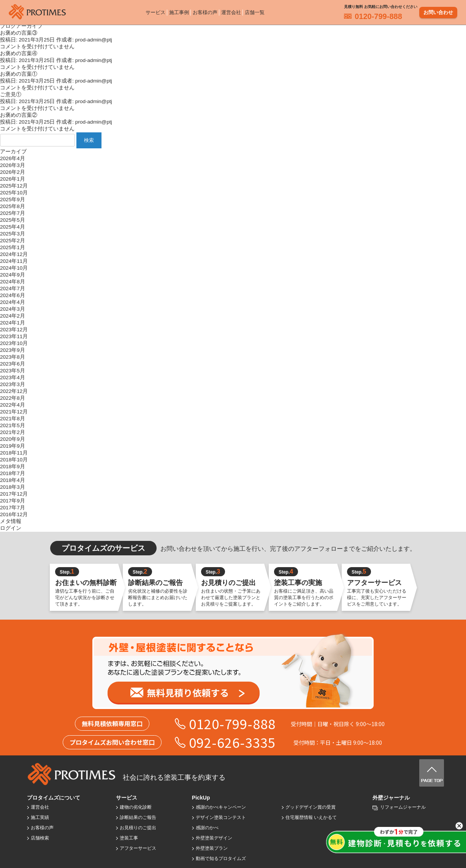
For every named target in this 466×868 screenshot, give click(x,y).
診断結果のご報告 (138, 817)
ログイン (11, 528)
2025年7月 (13, 213)
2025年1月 (13, 247)
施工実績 (40, 817)
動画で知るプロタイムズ (221, 858)
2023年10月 (14, 343)
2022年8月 (13, 398)
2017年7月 (13, 508)
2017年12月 (14, 494)
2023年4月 (13, 378)
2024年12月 (14, 254)
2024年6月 (13, 295)
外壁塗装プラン (212, 848)
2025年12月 (14, 186)
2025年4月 (13, 227)
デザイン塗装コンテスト (221, 817)
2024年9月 (13, 275)
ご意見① (11, 95)
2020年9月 (13, 439)
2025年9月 (13, 200)
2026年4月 (13, 158)
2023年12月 (14, 330)
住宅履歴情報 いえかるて (311, 817)
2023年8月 (13, 357)
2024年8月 (13, 282)
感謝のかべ (207, 828)
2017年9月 (13, 501)
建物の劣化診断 (136, 807)
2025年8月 (13, 206)
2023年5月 (13, 371)
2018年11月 (14, 453)
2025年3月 (13, 234)
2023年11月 (14, 336)
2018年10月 (14, 460)
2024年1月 (13, 323)
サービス (155, 11)
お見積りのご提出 (138, 828)
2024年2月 (13, 316)
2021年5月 (13, 425)
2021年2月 (13, 432)
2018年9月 (13, 467)
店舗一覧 (255, 11)
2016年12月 (14, 514)
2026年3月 (13, 165)
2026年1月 (13, 179)
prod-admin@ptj (94, 40)
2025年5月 (13, 220)
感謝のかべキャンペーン (221, 807)
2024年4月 (13, 302)
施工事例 (179, 11)
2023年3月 (13, 384)
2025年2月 (13, 241)
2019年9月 (13, 446)
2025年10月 (14, 193)
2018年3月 (13, 487)
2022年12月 (14, 391)
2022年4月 (13, 405)
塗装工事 (129, 838)
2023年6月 (13, 364)
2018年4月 (13, 480)
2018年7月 (13, 473)
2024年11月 (14, 261)
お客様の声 (205, 11)
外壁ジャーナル (391, 798)
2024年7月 (13, 289)
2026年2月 (13, 172)
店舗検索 (40, 838)
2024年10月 (14, 268)
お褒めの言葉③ (19, 33)
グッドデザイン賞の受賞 (311, 807)
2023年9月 (13, 350)
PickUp (201, 798)
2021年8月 (13, 419)
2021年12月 (14, 412)
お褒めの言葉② (19, 115)
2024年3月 (13, 309)
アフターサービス (138, 848)
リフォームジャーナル (403, 807)
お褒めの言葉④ (19, 53)
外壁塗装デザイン (214, 838)
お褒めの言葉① (19, 74)
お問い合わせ (438, 11)
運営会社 (231, 11)
